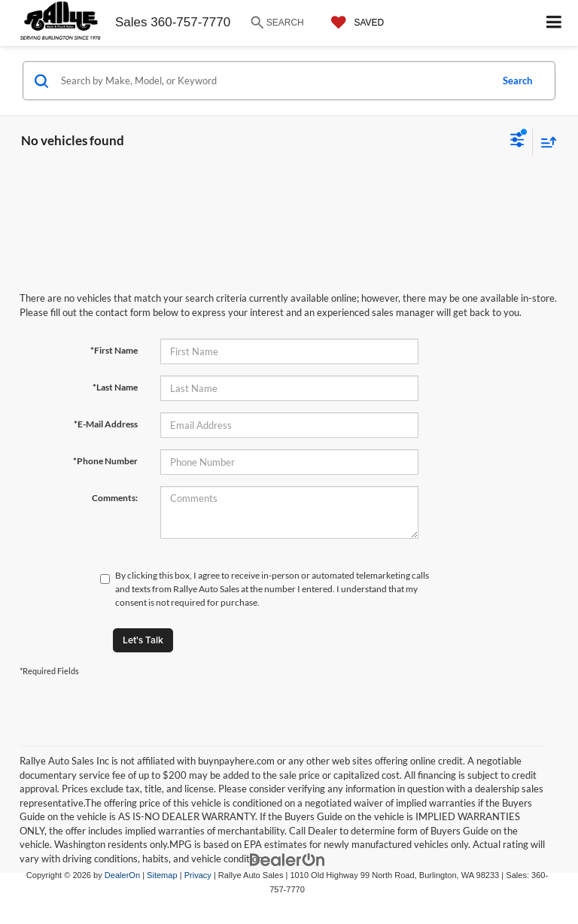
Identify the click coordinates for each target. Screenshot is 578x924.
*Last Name (115, 387)
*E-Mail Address (106, 424)
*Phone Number (105, 461)
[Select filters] (517, 141)
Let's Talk (143, 640)
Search (517, 81)
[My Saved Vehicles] (354, 23)
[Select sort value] (545, 142)
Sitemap (162, 875)
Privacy (198, 875)
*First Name (114, 350)
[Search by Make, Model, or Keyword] (274, 81)
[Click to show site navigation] (554, 23)
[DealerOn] (287, 860)
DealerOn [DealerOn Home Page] (122, 875)
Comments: (115, 498)
